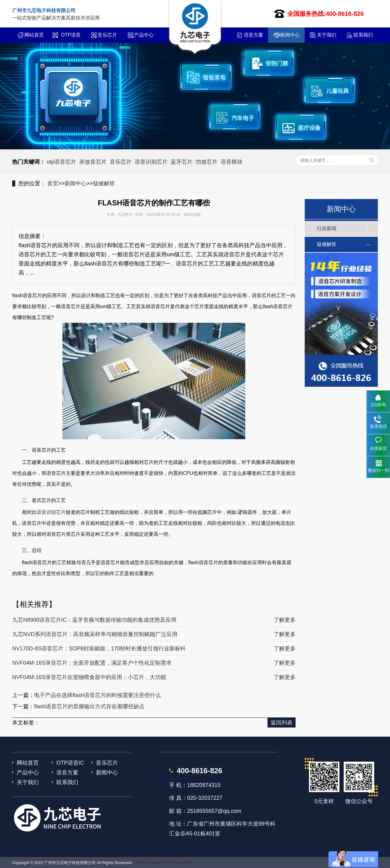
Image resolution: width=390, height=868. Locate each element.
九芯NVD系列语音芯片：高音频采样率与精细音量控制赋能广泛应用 (95, 634)
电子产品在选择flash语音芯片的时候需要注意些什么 (97, 695)
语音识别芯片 (151, 162)
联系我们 (363, 35)
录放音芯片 (93, 162)
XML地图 (185, 863)
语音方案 (253, 35)
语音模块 (232, 162)
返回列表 (282, 723)
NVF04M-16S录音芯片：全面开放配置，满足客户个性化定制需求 (92, 663)
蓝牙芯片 (182, 162)
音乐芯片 (107, 35)
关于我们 (327, 35)
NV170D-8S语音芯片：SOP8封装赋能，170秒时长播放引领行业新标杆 (99, 649)
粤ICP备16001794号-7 (155, 863)
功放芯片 (207, 162)
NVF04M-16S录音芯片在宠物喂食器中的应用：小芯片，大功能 (89, 677)
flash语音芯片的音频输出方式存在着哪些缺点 (89, 706)
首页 (53, 183)
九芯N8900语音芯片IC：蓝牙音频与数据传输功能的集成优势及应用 (94, 620)
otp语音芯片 (61, 162)
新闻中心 (290, 35)
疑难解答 (104, 183)
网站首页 (34, 35)
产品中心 (144, 35)
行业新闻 (327, 228)
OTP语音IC (71, 37)
